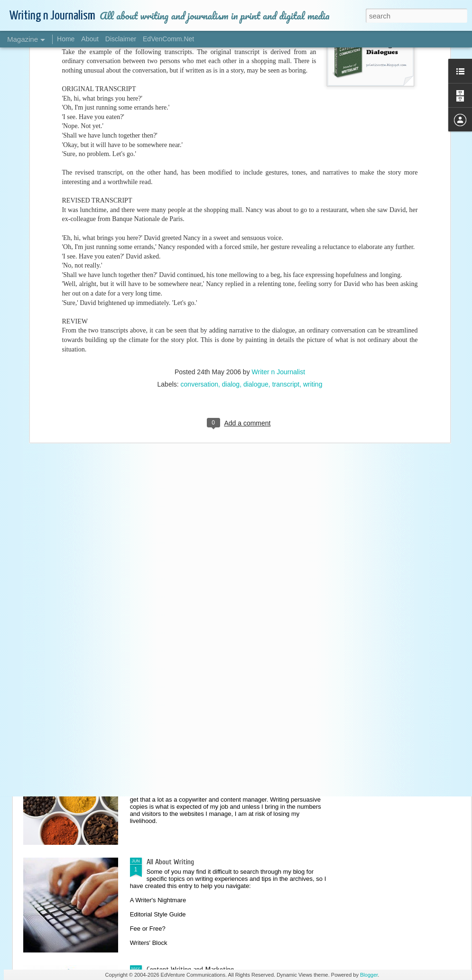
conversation (199, 196)
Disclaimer (121, 39)
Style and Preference (176, 647)
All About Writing (170, 862)
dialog (231, 196)
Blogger (369, 975)
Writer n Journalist (279, 184)
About (90, 39)
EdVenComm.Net (168, 39)
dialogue (256, 196)
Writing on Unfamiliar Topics (186, 431)
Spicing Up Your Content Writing (191, 754)
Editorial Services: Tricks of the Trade (200, 539)
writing (313, 196)
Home (66, 39)
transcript (286, 196)
